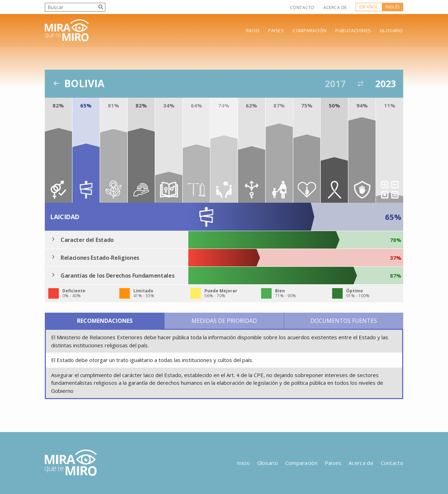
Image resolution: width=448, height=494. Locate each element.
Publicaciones (353, 31)
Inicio (253, 31)
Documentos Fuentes (344, 321)
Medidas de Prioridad (224, 321)
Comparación (310, 31)
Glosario (391, 31)
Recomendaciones (105, 321)
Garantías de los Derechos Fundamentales (118, 276)
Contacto (302, 8)
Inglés (392, 7)
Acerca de (335, 8)
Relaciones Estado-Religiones (100, 258)
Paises (276, 31)
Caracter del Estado (87, 240)
